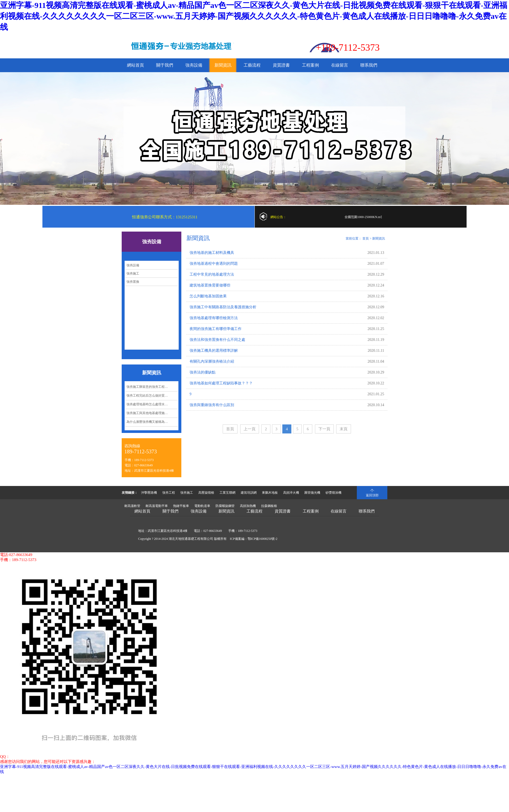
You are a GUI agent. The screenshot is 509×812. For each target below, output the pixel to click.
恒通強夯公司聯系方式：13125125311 (165, 217)
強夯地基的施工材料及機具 (212, 253)
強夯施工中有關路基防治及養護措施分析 (223, 307)
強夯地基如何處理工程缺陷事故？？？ (221, 383)
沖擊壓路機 (149, 493)
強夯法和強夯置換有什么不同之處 (217, 340)
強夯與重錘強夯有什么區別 (212, 405)
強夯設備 (194, 65)
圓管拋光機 (312, 493)
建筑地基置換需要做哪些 (210, 285)
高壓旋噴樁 (206, 493)
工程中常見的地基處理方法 (212, 274)
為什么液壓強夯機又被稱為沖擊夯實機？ (152, 422)
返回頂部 (372, 495)
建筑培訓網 (249, 493)
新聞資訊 (223, 65)
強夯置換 (133, 282)
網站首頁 (135, 65)
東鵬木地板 (270, 493)
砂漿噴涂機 (334, 493)
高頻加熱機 (248, 506)
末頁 (344, 429)
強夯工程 (169, 493)
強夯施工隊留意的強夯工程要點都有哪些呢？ (152, 387)
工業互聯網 (227, 493)
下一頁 (324, 429)
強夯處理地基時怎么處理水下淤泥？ (152, 404)
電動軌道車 (202, 506)
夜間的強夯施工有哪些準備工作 (216, 329)
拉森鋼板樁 (269, 506)
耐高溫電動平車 (157, 506)
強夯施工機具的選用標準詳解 (214, 351)
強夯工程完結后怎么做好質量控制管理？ (152, 396)
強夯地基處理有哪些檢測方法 (214, 318)
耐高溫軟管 (132, 506)
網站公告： (278, 217)
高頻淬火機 (291, 493)
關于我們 (165, 65)
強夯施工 (133, 273)
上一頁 (250, 429)
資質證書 (281, 65)
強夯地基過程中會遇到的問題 (214, 264)
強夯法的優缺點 (203, 372)
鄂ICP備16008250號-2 (263, 539)
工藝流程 (252, 65)
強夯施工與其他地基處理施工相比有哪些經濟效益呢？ (152, 413)
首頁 (366, 238)
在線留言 (340, 65)
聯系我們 (369, 65)
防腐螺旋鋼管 (225, 506)
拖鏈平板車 (181, 506)
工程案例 (310, 65)
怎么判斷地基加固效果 (208, 296)
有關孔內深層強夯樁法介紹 (212, 361)
